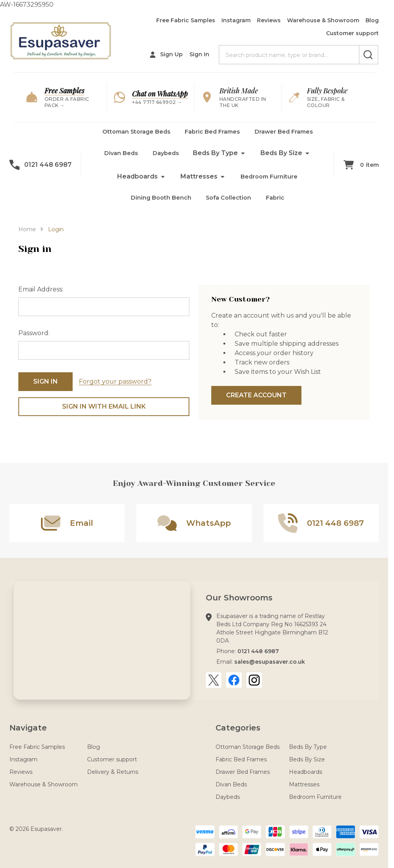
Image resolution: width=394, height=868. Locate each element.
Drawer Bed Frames (290, 134)
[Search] (369, 55)
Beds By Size (284, 157)
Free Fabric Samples (186, 20)
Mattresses (197, 181)
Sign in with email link (104, 406)
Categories (238, 728)
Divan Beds (120, 157)
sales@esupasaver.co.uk (270, 662)
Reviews (269, 20)
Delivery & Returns (113, 772)
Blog (372, 20)
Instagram (236, 20)
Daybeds (167, 157)
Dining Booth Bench (159, 204)
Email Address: (41, 289)
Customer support (352, 33)
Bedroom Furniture (269, 181)
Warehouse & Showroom (323, 20)
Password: (34, 333)
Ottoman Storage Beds (131, 134)
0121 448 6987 (258, 651)
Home (27, 229)
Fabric (278, 204)
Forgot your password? (115, 381)
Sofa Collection (229, 204)
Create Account (256, 395)
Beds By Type (218, 157)
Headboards (135, 181)
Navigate (28, 728)
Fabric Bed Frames (213, 134)
